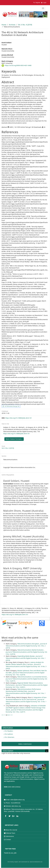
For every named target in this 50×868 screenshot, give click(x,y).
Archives (12, 25)
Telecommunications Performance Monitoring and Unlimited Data (23, 690)
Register (37, 3)
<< (2, 715)
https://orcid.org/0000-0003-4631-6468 (18, 65)
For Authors (9, 734)
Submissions (10, 836)
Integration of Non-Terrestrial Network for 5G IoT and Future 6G (26, 698)
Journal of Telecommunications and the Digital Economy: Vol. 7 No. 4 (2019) (25, 674)
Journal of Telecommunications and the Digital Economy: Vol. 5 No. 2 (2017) (24, 711)
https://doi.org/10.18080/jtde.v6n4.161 (18, 418)
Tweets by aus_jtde (10, 853)
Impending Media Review (26, 656)
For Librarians (9, 737)
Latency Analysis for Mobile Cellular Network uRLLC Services (25, 663)
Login (44, 3)
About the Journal (11, 830)
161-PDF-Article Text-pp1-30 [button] (12, 406)
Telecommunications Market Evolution (31, 650)
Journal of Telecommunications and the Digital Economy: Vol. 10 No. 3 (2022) (26, 666)
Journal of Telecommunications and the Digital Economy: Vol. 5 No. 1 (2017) (26, 693)
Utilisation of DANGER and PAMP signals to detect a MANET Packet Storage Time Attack (26, 708)
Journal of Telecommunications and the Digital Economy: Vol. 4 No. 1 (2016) (26, 658)
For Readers (9, 731)
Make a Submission (25, 744)
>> (12, 715)
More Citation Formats (14, 439)
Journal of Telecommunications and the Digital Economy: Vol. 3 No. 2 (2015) (26, 646)
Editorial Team (11, 833)
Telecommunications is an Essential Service (32, 677)
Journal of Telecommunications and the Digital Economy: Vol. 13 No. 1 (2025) (26, 702)
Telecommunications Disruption (28, 644)
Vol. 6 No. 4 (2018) (25, 25)
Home (4, 25)
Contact (8, 840)
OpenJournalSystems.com (36, 862)
